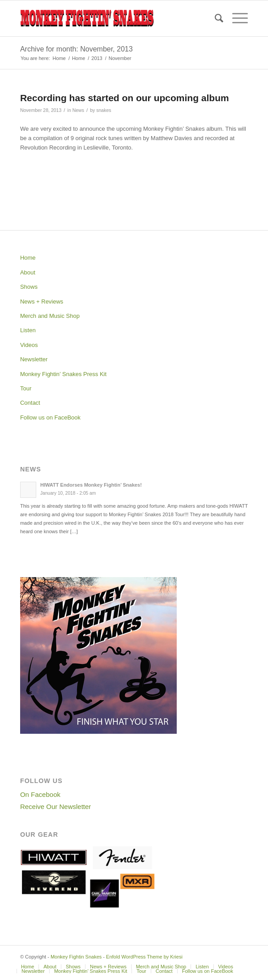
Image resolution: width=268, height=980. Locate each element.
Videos (29, 345)
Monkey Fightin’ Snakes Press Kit (63, 374)
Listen (28, 330)
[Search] (215, 18)
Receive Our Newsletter (55, 807)
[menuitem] (215, 18)
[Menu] (236, 18)
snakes (104, 110)
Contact (30, 403)
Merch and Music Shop (50, 316)
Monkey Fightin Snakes (76, 957)
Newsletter (34, 359)
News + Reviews (42, 302)
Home (28, 258)
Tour (26, 388)
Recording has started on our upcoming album (125, 98)
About (28, 272)
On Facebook (40, 794)
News (78, 110)
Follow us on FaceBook (50, 417)
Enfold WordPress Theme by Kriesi (144, 957)
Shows (29, 287)
